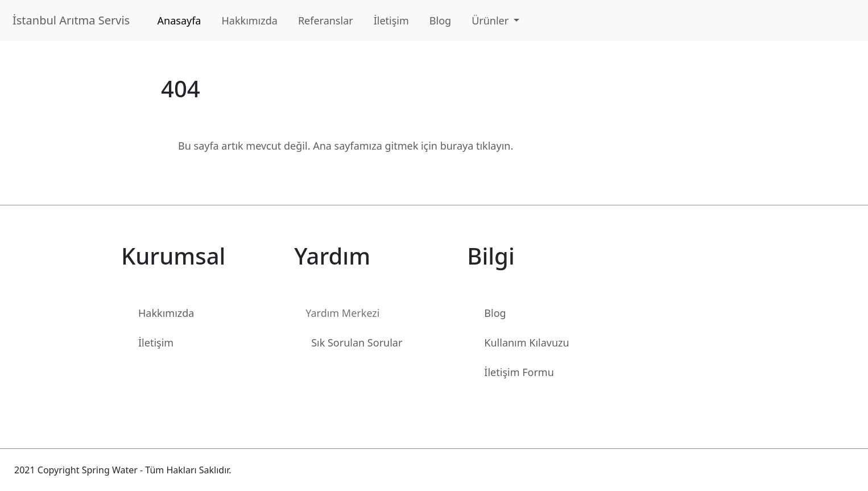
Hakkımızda (249, 20)
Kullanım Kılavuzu (526, 343)
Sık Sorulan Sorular (357, 343)
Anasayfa (179, 20)
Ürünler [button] (491, 20)
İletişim (391, 20)
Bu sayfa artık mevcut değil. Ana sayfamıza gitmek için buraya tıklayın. (346, 146)
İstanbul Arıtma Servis (74, 20)
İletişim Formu (519, 372)
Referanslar (326, 20)
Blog (440, 20)
